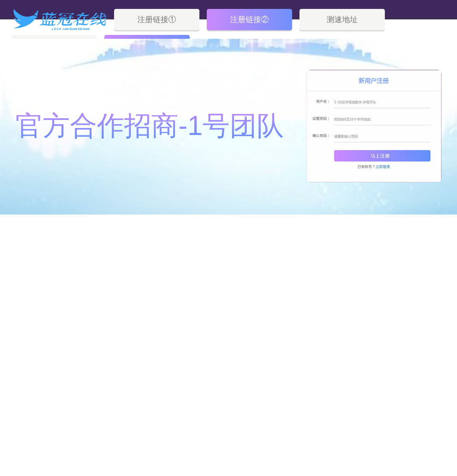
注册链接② (249, 19)
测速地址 (342, 19)
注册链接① (157, 19)
